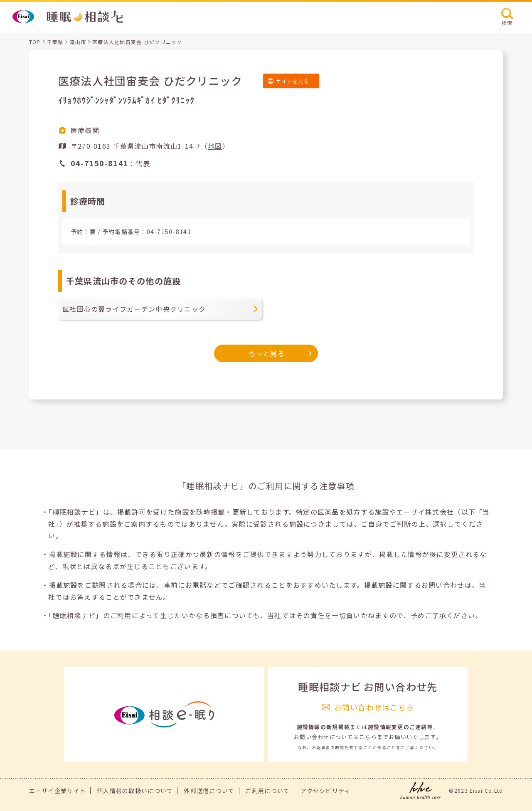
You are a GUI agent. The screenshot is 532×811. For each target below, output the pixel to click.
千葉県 (55, 42)
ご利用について (267, 791)
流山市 (78, 42)
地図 (215, 146)
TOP (35, 42)
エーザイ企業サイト (58, 791)
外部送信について (209, 791)
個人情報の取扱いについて (135, 791)
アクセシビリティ (325, 791)
